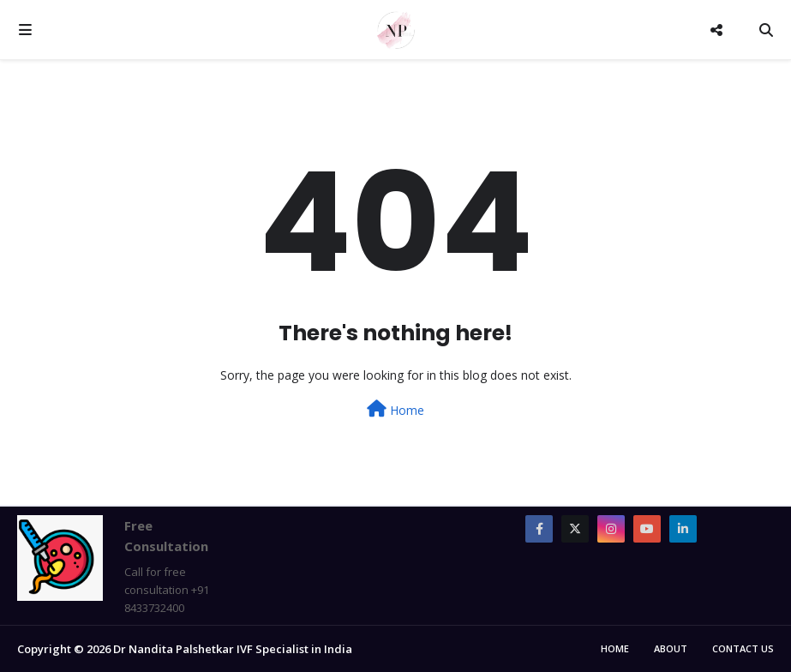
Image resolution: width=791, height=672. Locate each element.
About (671, 648)
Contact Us (743, 648)
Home (395, 409)
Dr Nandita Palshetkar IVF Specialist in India (233, 649)
